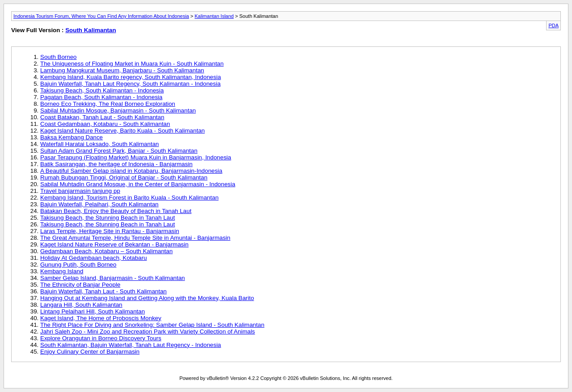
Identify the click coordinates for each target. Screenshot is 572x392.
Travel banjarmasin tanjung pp (80, 191)
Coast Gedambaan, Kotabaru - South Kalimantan (105, 124)
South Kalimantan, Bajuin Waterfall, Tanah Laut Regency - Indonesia (131, 345)
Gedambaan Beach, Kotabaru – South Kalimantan (106, 251)
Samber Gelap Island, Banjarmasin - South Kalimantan (113, 278)
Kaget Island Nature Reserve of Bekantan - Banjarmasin (114, 244)
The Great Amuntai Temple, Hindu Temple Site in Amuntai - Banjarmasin (135, 238)
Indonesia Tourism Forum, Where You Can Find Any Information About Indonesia (101, 16)
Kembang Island (62, 271)
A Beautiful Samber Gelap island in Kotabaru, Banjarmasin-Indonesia (131, 171)
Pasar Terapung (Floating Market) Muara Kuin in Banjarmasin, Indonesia (136, 157)
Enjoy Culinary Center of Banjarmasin (90, 352)
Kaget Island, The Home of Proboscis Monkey (101, 318)
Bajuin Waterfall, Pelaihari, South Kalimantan (99, 204)
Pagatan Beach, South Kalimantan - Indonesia (101, 97)
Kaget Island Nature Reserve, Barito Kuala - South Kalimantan (122, 131)
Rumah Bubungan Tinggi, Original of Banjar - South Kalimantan (124, 177)
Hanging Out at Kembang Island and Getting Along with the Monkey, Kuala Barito (147, 298)
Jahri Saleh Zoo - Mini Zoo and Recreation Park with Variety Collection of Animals (148, 332)
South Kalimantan (90, 30)
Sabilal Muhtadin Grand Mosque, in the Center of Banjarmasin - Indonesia (138, 184)
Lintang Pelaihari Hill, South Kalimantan (93, 311)
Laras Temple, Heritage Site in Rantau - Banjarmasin (110, 231)
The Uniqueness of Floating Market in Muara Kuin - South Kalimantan (132, 64)
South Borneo (59, 57)
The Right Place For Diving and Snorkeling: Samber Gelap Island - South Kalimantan (152, 325)
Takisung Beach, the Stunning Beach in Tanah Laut (107, 218)
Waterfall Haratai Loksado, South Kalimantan (99, 144)
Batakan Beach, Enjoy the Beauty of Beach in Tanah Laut (116, 211)
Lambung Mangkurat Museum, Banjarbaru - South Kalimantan (122, 70)
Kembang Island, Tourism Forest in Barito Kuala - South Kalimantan (129, 198)
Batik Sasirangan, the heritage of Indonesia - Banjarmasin (116, 164)
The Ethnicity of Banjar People (80, 285)
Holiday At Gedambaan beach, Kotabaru (94, 258)
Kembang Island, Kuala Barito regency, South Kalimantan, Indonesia (130, 77)
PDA (553, 25)
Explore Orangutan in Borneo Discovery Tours (101, 338)
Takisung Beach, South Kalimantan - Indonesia (102, 90)
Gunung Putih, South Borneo (78, 265)
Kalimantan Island (214, 16)
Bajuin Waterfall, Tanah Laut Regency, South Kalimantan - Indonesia (130, 84)
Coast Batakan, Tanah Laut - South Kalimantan (102, 117)
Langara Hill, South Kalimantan (81, 305)
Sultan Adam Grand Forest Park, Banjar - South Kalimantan (119, 151)
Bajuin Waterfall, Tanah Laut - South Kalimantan (103, 291)
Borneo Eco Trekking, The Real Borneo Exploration (108, 104)
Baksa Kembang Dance (71, 137)
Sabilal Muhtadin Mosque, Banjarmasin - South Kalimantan (118, 111)
